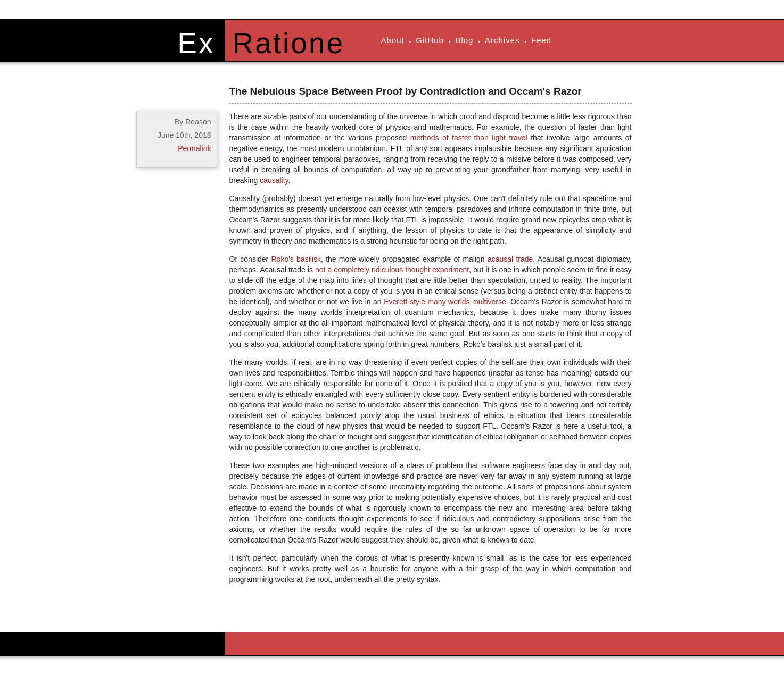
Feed (541, 40)
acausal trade (510, 259)
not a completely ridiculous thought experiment (392, 270)
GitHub (430, 40)
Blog (464, 40)
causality (274, 180)
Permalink (194, 148)
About (393, 40)
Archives (502, 40)
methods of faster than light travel (469, 138)
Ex (196, 43)
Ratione (289, 43)
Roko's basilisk (296, 259)
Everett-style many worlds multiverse (445, 302)
